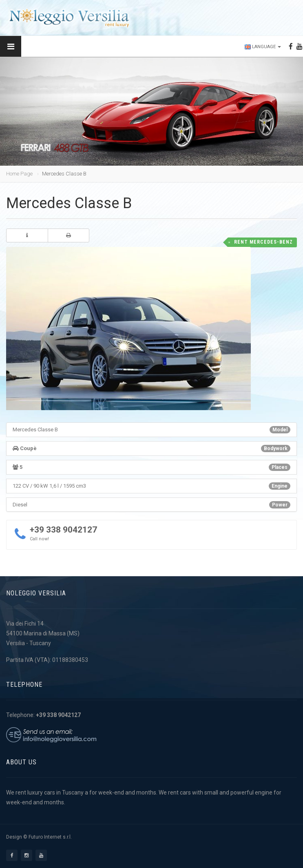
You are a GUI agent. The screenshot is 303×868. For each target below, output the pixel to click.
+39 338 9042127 (63, 530)
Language (263, 47)
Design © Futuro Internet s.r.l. (39, 837)
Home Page (19, 174)
